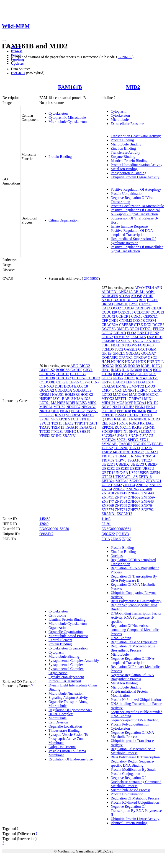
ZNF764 (147, 505)
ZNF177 (156, 485)
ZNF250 (119, 489)
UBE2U (148, 468)
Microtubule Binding (126, 144)
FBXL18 (117, 345)
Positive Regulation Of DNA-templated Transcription (132, 233)
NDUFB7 (73, 407)
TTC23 (45, 431)
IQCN (148, 370)
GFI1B (107, 353)
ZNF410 (108, 493)
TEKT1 (135, 448)
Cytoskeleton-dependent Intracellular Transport (66, 679)
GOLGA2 (47, 390)
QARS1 (107, 419)
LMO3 (150, 386)
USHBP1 (84, 431)
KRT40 (141, 378)
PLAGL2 (78, 411)
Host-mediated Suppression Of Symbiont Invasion (133, 241)
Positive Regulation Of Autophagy (136, 189)
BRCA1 (108, 304)
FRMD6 (108, 349)
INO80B (136, 370)
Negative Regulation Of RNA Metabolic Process (132, 735)
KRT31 (130, 378)
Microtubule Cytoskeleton (68, 122)
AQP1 (150, 292)
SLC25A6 (109, 436)
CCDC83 (93, 378)
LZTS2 (107, 394)
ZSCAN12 (124, 514)
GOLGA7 (149, 353)
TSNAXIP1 (88, 427)
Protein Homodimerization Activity (137, 165)
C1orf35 (145, 304)
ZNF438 (134, 493)
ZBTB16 (145, 477)
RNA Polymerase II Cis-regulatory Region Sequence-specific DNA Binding (136, 605)
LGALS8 (108, 386)
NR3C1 (45, 411)
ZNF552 (134, 497)
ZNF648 (147, 501)
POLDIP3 (109, 411)
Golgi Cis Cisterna (62, 747)
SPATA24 (109, 440)
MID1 (149, 399)
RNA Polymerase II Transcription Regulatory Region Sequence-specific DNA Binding (135, 761)
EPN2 (154, 333)
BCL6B (132, 300)
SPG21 (122, 440)
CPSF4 (151, 321)
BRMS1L (121, 304)
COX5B (139, 321)
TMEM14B (110, 452)
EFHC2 (158, 329)
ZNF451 (108, 497)
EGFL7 (107, 333)
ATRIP (148, 296)
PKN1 (151, 407)
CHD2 (114, 321)
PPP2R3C (47, 415)
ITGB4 (107, 374)
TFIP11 (80, 423)
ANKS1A (126, 292)
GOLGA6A (63, 390)
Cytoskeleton (58, 113)
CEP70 (85, 382)
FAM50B (108, 341)
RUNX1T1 (123, 427)
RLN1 (114, 423)
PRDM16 (139, 411)
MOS (120, 403)
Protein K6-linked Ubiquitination (135, 802)
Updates (17, 63)
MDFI (71, 403)
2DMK (116, 539)
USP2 (133, 473)
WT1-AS (131, 477)
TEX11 (57, 423)
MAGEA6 (121, 394)
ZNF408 (146, 489)
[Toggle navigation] (4, 40)
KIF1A (142, 374)
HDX (142, 362)
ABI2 (75, 366)
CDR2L (62, 382)
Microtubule (120, 120)
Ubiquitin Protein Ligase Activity (135, 177)
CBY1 (88, 370)
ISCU (157, 370)
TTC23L (57, 431)
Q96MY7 (46, 534)
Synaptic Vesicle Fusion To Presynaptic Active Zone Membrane (68, 739)
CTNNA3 (47, 386)
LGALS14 (146, 382)
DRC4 (68, 386)
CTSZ (138, 325)
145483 (45, 519)
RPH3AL (147, 423)
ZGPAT (107, 485)
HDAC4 (131, 362)
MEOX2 (108, 399)
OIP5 (55, 411)
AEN (158, 288)
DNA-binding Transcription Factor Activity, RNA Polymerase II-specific (136, 617)
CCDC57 (79, 378)
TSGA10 (72, 427)
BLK (142, 300)
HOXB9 (134, 366)
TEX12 (68, 423)
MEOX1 (153, 394)
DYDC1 (146, 329)
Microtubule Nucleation (66, 693)
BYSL (134, 304)
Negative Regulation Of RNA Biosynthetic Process (132, 677)
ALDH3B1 (110, 292)
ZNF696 (134, 505)
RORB (134, 423)
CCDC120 (109, 312)
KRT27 (118, 378)
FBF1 (106, 345)
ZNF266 (132, 489)
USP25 (143, 473)
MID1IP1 (109, 403)
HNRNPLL (155, 362)
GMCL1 (119, 353)
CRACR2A (110, 325)
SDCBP (107, 431)
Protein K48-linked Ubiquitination (136, 700)
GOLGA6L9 (82, 390)
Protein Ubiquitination (127, 194)
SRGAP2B (59, 419)
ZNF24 (107, 489)
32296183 (125, 57)
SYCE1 (45, 423)
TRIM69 (108, 460)
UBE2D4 (152, 464)
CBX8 (156, 308)
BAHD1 (119, 300)
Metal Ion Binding (124, 169)
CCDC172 (63, 378)
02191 (106, 524)
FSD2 (119, 349)
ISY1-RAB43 (63, 399)
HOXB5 (121, 366)
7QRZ (126, 539)
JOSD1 (118, 374)
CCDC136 (78, 374)
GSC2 (152, 357)
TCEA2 (107, 448)
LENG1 (131, 382)
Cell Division (58, 722)
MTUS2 (59, 407)
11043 (106, 519)
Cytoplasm (119, 111)
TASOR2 (125, 444)
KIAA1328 (82, 399)
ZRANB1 (69, 436)
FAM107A (122, 337)
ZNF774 (108, 510)
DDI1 (59, 386)
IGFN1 (157, 366)
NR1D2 (153, 403)
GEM (152, 349)
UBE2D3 (137, 464)
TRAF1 (92, 423)
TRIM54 (149, 456)
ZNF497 (121, 497)
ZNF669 (108, 505)
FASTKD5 (152, 341)
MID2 (133, 87)
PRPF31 (108, 415)
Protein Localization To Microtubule (137, 206)
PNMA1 (92, 411)
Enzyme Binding (123, 157)
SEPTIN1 (121, 431)
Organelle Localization (65, 726)
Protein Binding (60, 157)
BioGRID (18, 73)
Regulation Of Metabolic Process (135, 798)
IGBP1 (146, 366)
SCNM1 (149, 427)
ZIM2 (118, 485)
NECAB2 (88, 407)
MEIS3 (81, 403)
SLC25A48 (147, 431)
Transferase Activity (126, 152)
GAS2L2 (131, 349)
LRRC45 (144, 390)
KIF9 (152, 374)
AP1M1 (139, 292)
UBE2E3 (122, 468)
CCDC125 (47, 374)
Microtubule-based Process (68, 636)
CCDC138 (47, 378)
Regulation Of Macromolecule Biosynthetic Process (133, 648)
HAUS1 (58, 394)
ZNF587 (134, 501)
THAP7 (147, 448)
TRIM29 (151, 452)
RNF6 (124, 423)
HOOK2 (87, 394)
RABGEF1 (122, 419)
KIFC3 (107, 378)
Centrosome (57, 615)
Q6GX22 (108, 534)
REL (105, 423)
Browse (17, 51)
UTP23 (107, 477)
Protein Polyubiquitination (130, 724)
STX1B (85, 419)
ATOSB (136, 296)
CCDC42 (108, 316)
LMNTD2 (137, 386)
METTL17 (123, 399)
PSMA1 (121, 415)
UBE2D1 (108, 464)
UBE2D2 (123, 464)
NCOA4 (140, 403)
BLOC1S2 (47, 370)
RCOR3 (154, 419)
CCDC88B (47, 382)
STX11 (73, 419)
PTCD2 (133, 415)
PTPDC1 (146, 415)
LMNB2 (122, 386)
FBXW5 (131, 345)
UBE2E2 (108, 468)
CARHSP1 (143, 308)
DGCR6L (109, 329)
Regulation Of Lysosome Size (70, 710)
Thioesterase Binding (64, 730)
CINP (95, 382)
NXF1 (117, 407)
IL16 (125, 370)
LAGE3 (119, 382)
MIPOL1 (46, 407)
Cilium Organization (64, 220)
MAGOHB (137, 394)
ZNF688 (121, 505)
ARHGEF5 (110, 296)
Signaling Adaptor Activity (68, 698)
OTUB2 (128, 407)
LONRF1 (129, 390)
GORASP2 (110, 357)
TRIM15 (58, 427)
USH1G (70, 431)
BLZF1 (152, 300)
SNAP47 (135, 436)
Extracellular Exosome (127, 124)
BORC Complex (61, 714)
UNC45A (121, 473)
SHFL (133, 431)
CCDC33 (157, 312)
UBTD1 (108, 473)
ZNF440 (147, 493)
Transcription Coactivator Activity (136, 136)
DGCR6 (158, 325)
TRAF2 (45, 427)
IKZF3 (116, 370)
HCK (120, 362)
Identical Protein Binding (129, 161)
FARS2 (138, 341)
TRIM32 (108, 456)
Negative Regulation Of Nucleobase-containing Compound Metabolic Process (136, 782)
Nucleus (117, 556)
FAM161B (70, 87)
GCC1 (143, 349)
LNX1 (117, 390)
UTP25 (118, 477)
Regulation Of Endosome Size (71, 759)
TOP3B (125, 452)
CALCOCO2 (111, 308)
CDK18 (137, 316)
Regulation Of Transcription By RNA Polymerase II (134, 578)
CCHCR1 (123, 316)
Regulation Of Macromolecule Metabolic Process (133, 751)
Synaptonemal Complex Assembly (74, 661)
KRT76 (107, 382)
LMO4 (107, 390)
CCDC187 (142, 312)
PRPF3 (152, 411)
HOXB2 (108, 366)
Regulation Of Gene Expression (134, 642)
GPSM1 (45, 394)
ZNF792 (147, 510)
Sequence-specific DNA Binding (135, 720)
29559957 (91, 278)
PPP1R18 (124, 411)
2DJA (106, 539)
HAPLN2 (109, 362)
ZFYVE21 (154, 481)
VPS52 (45, 436)
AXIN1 (107, 300)
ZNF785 (134, 510)
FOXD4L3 (146, 345)
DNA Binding (121, 638)
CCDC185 (126, 312)
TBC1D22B (142, 444)
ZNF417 (121, 493)
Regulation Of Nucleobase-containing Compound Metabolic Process (135, 630)
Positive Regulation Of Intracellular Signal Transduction (137, 249)
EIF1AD (120, 333)
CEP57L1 (150, 316)
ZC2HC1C (137, 481)
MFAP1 (137, 399)
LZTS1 (45, 403)
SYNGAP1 (110, 444)
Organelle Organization (66, 632)
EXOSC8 (81, 386)
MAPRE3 (58, 403)
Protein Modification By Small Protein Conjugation (133, 772)
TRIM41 (121, 456)
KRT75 (153, 378)
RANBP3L (139, 419)
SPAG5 (148, 436)
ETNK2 (107, 337)
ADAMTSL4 (144, 288)
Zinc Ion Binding (123, 148)
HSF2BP (46, 399)
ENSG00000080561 (116, 529)
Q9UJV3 (122, 534)
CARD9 (76, 370)
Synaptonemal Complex (66, 665)
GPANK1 (126, 357)
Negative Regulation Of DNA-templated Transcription (133, 661)
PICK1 (65, 411)
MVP (129, 403)
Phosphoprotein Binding (128, 173)
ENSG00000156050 (54, 529)
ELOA (132, 333)
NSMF (107, 407)
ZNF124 (129, 485)
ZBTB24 (108, 481)
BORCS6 (62, 370)
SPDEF (45, 419)
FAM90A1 (124, 341)
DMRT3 (122, 329)
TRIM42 (135, 456)
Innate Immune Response (129, 226)
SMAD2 (88, 415)
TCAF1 (157, 444)
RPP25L (108, 427)
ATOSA (124, 296)
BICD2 (85, 366)
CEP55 (74, 382)
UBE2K (136, 468)
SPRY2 (133, 440)
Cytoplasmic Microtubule (67, 117)
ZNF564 (121, 501)
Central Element (60, 640)
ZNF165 (142, 485)
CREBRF (126, 325)
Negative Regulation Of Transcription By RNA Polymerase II (136, 811)
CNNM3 (126, 321)
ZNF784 (121, 510)
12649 (44, 524)
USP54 (155, 473)
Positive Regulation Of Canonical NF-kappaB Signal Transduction (135, 212)
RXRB (137, 427)
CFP (105, 321)
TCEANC (121, 448)
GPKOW (140, 357)
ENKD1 (143, 333)
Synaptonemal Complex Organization (66, 671)
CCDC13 (62, 374)
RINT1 (60, 415)
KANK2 (130, 374)
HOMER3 (72, 394)
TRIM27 (138, 452)
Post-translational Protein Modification (129, 693)
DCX (148, 325)
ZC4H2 (56, 436)
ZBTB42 (122, 481)
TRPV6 (121, 460)
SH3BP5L (73, 415)
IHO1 (106, 370)
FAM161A (138, 337)
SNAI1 (122, 436)
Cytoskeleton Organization (68, 648)
